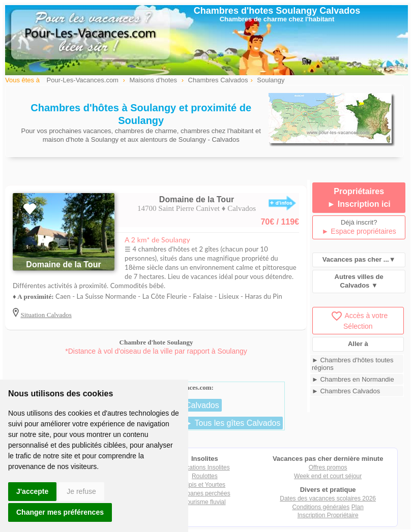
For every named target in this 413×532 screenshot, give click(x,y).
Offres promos (328, 467)
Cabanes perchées (205, 493)
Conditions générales (321, 507)
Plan (358, 507)
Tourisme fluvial (205, 502)
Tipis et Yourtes (205, 485)
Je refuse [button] (81, 491)
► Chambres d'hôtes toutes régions (353, 364)
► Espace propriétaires (359, 231)
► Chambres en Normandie (353, 379)
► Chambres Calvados (346, 391)
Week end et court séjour (328, 476)
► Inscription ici (359, 204)
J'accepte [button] (32, 491)
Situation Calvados (46, 315)
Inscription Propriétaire (328, 515)
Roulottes (205, 476)
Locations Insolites (205, 467)
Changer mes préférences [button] (60, 512)
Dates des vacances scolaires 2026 (328, 498)
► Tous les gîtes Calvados (232, 423)
